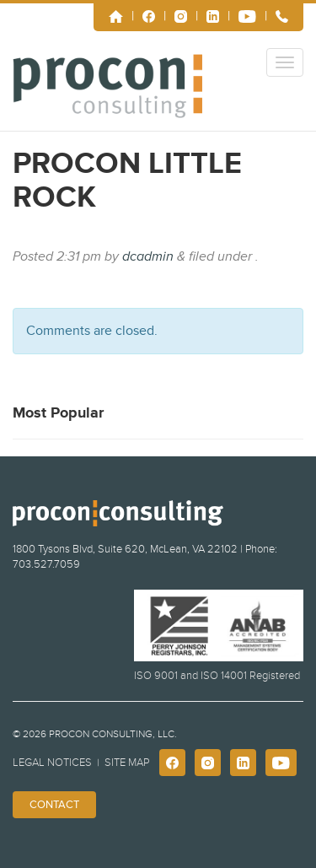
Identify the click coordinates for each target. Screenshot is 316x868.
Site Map (127, 763)
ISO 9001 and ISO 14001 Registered (217, 676)
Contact (54, 805)
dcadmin (148, 256)
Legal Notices (52, 763)
